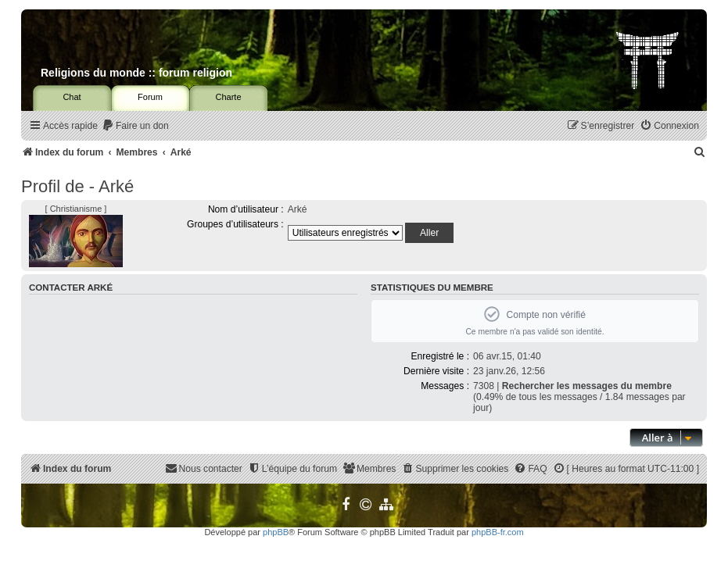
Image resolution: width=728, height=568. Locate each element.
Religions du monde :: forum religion (136, 73)
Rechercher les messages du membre (587, 386)
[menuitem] (135, 126)
